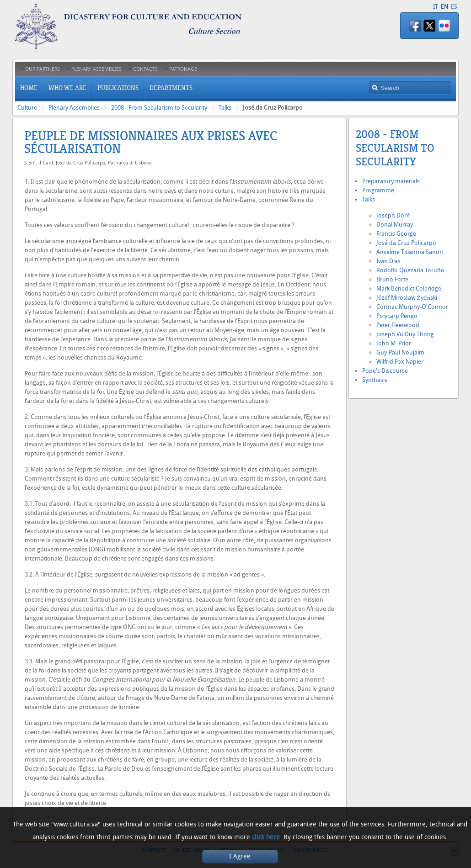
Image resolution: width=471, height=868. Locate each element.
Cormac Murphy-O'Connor (412, 307)
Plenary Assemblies (74, 108)
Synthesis (375, 380)
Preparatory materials (391, 181)
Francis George (396, 234)
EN (444, 7)
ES (454, 7)
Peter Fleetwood (398, 325)
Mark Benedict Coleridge (409, 288)
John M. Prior (394, 343)
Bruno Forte (392, 279)
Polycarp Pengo (397, 316)
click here (266, 837)
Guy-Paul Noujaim (400, 352)
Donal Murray (395, 225)
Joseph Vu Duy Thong (405, 334)
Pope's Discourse (385, 371)
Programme (378, 190)
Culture (27, 108)
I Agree (240, 856)
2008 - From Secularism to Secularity (159, 108)
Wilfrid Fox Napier (400, 362)
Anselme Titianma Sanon (410, 252)
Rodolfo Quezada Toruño (410, 270)
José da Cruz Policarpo (406, 243)
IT (436, 7)
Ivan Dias (388, 261)
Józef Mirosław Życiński (407, 298)
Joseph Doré (393, 215)
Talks (225, 108)
